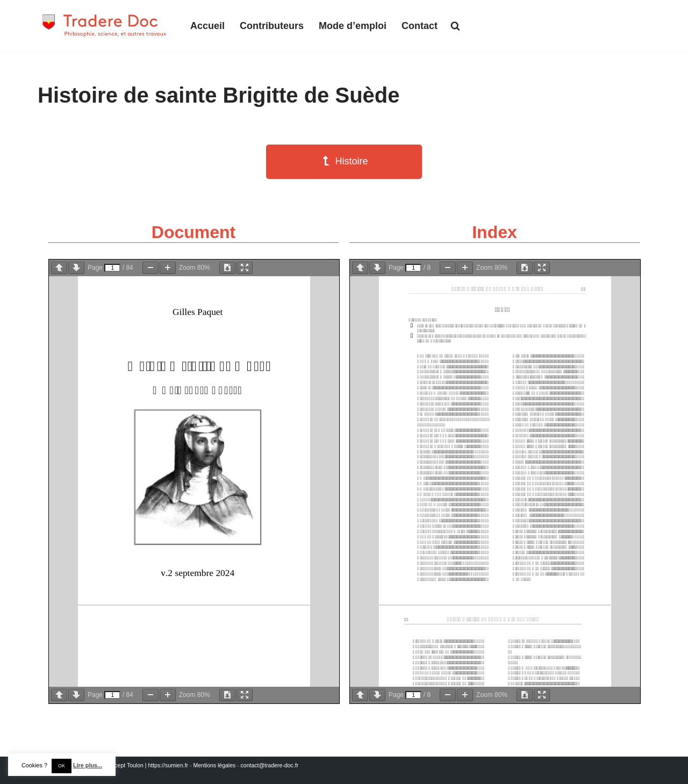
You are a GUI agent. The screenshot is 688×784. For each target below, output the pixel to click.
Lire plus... (88, 765)
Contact (420, 26)
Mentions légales (214, 765)
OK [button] (62, 766)
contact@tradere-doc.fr (270, 765)
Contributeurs (272, 26)
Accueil (207, 26)
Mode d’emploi (353, 26)
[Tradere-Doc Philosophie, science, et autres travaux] (105, 26)
